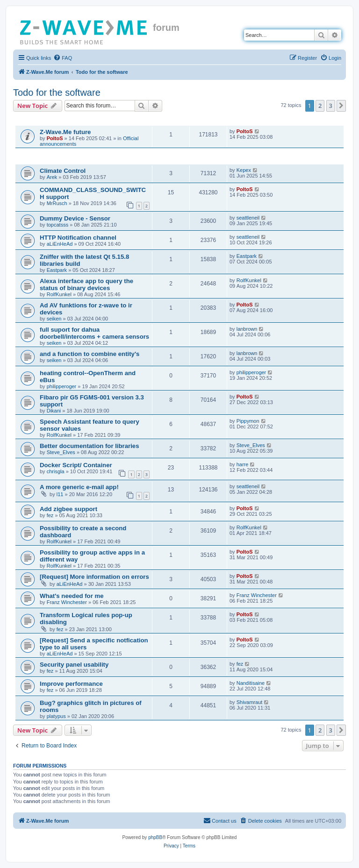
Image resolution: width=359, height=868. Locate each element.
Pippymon (248, 421)
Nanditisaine (251, 683)
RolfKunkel (59, 294)
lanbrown (247, 329)
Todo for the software (57, 92)
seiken (54, 319)
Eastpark (57, 270)
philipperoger (62, 386)
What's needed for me (72, 596)
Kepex (244, 170)
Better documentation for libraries (90, 446)
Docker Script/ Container (76, 465)
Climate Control (63, 171)
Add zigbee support (68, 509)
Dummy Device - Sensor (75, 218)
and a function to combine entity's (90, 354)
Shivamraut (250, 702)
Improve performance (71, 684)
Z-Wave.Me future (65, 132)
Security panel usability (74, 665)
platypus (56, 716)
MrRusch (57, 203)
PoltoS (55, 138)
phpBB (155, 837)
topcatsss (57, 225)
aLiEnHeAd (60, 244)
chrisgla (56, 471)
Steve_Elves (61, 452)
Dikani (54, 411)
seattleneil (248, 218)
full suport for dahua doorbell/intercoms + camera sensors (94, 333)
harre (243, 464)
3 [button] (331, 106)
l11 (60, 494)
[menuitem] (63, 58)
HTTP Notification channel (78, 238)
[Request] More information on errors (94, 577)
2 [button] (320, 106)
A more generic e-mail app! (79, 487)
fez (50, 515)
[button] (341, 106)
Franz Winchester (67, 602)
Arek (52, 177)
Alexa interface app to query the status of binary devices (86, 285)
